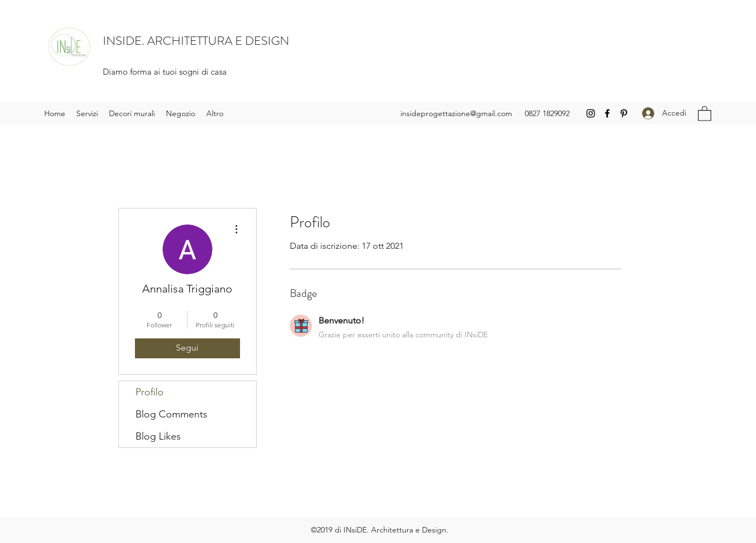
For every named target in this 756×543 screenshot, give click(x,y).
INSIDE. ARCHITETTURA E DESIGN (196, 41)
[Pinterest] (624, 113)
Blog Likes (158, 436)
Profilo (150, 392)
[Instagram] (591, 113)
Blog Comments (171, 414)
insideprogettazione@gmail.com (456, 113)
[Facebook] (607, 113)
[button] (705, 113)
